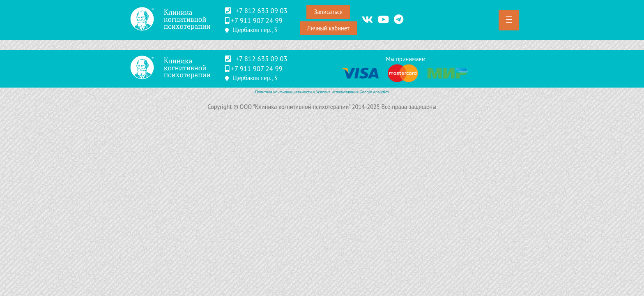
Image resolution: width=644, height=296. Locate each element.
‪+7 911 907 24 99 (256, 21)
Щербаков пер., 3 (255, 30)
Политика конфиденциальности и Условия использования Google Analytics (322, 92)
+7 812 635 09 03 (261, 11)
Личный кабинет (328, 28)
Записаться (328, 12)
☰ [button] (509, 20)
